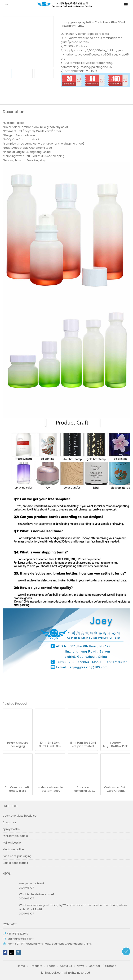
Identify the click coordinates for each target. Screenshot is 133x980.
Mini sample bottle (15, 836)
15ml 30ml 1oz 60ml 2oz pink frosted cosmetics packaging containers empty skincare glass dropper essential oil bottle (83, 745)
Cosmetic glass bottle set (20, 816)
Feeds (51, 966)
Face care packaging (17, 856)
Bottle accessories (15, 863)
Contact (95, 966)
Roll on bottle (12, 843)
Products (36, 966)
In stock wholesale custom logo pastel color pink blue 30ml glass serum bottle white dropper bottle (50, 789)
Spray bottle (11, 829)
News (80, 966)
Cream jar (9, 822)
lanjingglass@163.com (21, 939)
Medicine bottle (13, 849)
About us (66, 966)
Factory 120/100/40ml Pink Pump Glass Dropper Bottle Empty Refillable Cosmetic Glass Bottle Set (115, 745)
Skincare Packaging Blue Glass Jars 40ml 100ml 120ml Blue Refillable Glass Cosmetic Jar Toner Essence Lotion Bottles (83, 789)
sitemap (111, 966)
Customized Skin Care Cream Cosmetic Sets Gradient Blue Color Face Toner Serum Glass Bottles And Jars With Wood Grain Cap (115, 789)
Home (21, 966)
